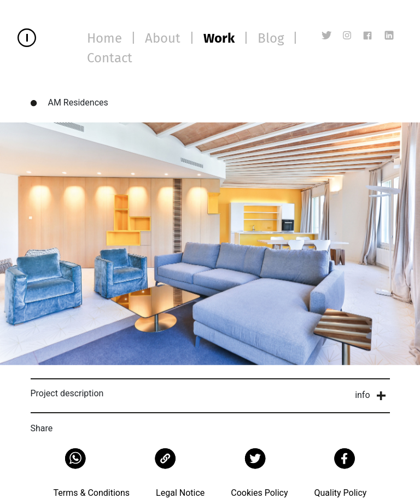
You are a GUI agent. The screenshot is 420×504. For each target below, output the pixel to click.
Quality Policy (340, 493)
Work (219, 38)
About (163, 38)
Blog (271, 38)
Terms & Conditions (92, 493)
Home (104, 38)
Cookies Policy (259, 493)
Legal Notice (180, 493)
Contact (110, 58)
